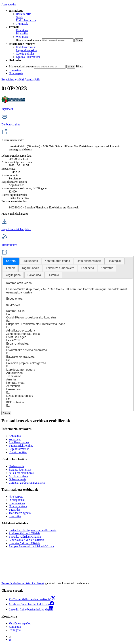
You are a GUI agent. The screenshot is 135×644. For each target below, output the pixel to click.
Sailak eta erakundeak (21, 473)
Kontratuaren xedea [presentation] (57, 261)
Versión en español (20, 623)
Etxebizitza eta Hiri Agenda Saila (21, 79)
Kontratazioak (17, 503)
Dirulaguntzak (17, 500)
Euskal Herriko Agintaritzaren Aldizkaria (32, 530)
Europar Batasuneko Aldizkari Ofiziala (31, 546)
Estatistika (15, 516)
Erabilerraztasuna (26, 47)
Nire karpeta (16, 73)
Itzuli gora (15, 630)
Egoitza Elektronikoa (28, 57)
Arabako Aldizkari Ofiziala (24, 533)
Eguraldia (14, 510)
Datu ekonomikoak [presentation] (89, 261)
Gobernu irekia (17, 479)
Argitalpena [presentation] (13, 275)
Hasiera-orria (24, 14)
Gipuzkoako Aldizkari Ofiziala (27, 540)
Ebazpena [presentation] (87, 268)
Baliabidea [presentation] (34, 275)
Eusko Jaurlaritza (26, 20)
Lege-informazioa (26, 50)
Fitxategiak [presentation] (114, 261)
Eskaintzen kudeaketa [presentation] (60, 268)
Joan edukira (9, 4)
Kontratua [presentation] (107, 268)
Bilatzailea (22, 33)
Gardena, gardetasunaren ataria (27, 483)
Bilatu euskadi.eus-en (28, 40)
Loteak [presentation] (10, 268)
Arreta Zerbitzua (18, 476)
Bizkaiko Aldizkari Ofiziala (25, 537)
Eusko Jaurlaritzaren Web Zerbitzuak (23, 583)
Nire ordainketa (18, 506)
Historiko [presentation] (53, 275)
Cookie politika (25, 54)
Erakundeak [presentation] (30, 261)
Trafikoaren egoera (20, 513)
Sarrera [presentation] (11, 261)
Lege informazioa (19, 449)
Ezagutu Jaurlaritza (20, 470)
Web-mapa (22, 37)
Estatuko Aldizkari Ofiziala (25, 543)
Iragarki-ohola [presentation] (30, 268)
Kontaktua (22, 30)
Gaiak (19, 17)
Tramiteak (22, 24)
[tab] (11, 261)
